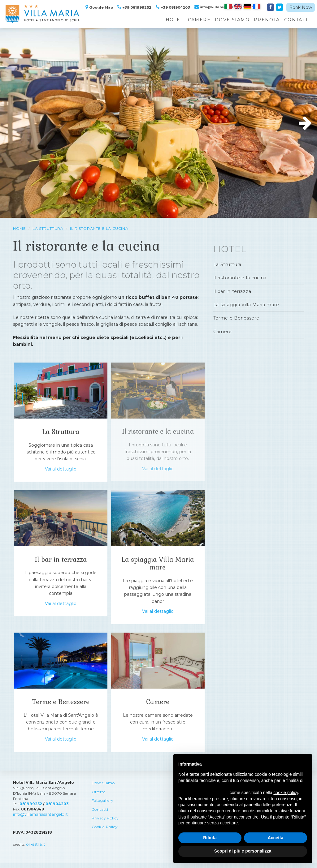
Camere (199, 20)
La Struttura (48, 228)
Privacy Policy (106, 824)
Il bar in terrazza (61, 561)
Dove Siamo (232, 20)
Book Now (301, 7)
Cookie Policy (105, 833)
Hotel (175, 20)
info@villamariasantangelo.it (39, 820)
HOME (19, 228)
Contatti (297, 20)
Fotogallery (103, 806)
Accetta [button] (276, 838)
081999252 (30, 809)
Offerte (99, 797)
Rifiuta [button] (210, 838)
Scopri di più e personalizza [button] (243, 851)
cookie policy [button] (286, 793)
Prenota (267, 20)
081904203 (56, 809)
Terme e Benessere (61, 705)
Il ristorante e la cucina (99, 228)
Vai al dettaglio (61, 471)
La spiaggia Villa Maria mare (158, 565)
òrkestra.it (35, 850)
